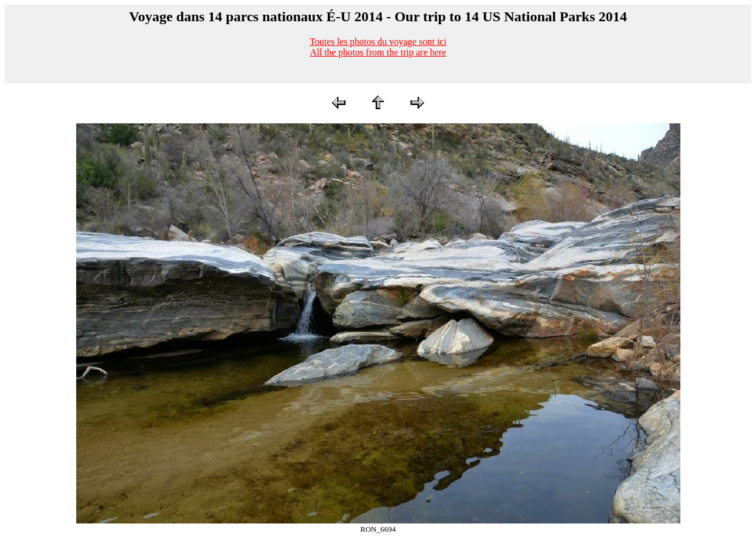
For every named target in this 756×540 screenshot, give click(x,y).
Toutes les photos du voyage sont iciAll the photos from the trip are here (378, 47)
